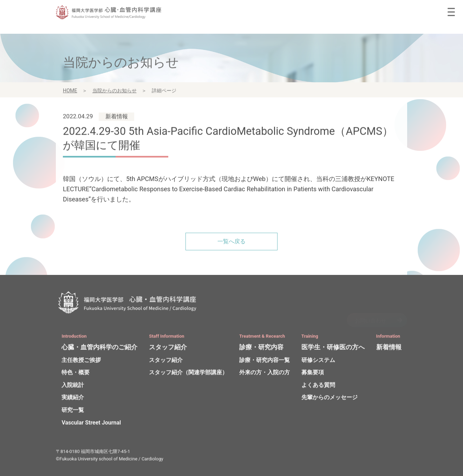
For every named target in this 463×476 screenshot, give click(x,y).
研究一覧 (73, 411)
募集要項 (313, 374)
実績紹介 (73, 399)
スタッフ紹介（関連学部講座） (188, 374)
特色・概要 (76, 374)
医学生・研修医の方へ (333, 349)
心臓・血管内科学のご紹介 (99, 349)
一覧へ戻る (231, 241)
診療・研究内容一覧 (265, 362)
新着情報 (389, 349)
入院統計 (73, 387)
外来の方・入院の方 (265, 374)
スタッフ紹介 (168, 349)
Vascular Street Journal (91, 424)
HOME (70, 92)
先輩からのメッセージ (330, 399)
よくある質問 (318, 387)
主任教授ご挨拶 (81, 362)
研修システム (318, 362)
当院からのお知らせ (115, 92)
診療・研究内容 (261, 349)
